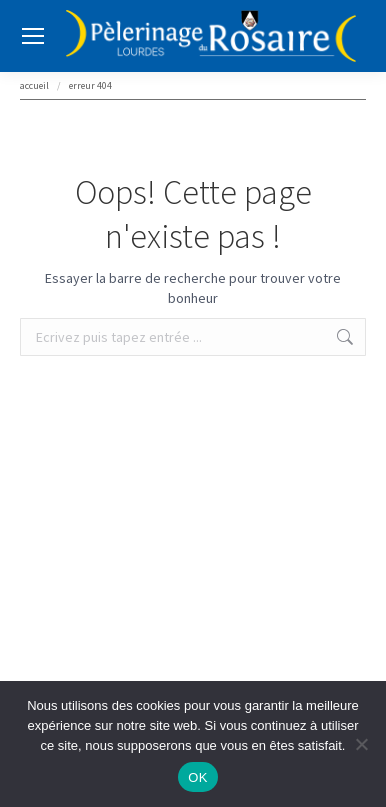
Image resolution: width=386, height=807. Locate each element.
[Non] (361, 744)
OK (197, 777)
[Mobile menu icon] (33, 36)
